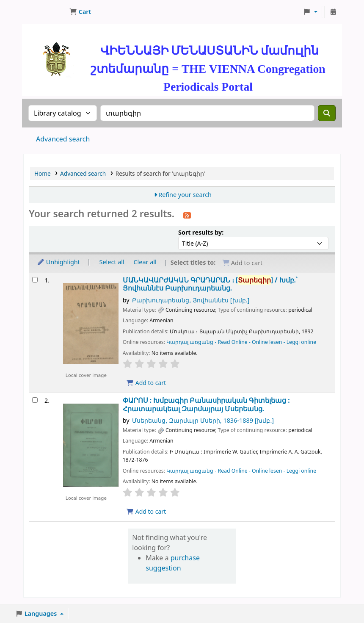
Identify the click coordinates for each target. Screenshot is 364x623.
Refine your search (185, 195)
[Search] (327, 113)
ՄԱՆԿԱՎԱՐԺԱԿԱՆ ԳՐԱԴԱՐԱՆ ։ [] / (210, 284)
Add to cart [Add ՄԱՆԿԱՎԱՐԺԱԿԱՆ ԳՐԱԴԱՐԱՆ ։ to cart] (146, 383)
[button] (80, 12)
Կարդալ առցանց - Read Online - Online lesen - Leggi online (241, 342)
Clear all (145, 262)
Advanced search (63, 139)
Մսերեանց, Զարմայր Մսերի (203, 420)
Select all (112, 262)
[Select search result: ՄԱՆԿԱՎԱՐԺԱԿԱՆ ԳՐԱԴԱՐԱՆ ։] (35, 280)
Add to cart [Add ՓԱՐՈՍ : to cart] (146, 511)
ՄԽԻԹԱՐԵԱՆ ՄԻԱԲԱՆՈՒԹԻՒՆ (45, 12)
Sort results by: (201, 232)
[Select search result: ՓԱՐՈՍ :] (35, 400)
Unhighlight (58, 262)
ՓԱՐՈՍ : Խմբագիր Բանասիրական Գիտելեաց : (206, 405)
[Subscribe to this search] (187, 215)
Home (43, 173)
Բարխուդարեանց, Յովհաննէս (191, 300)
